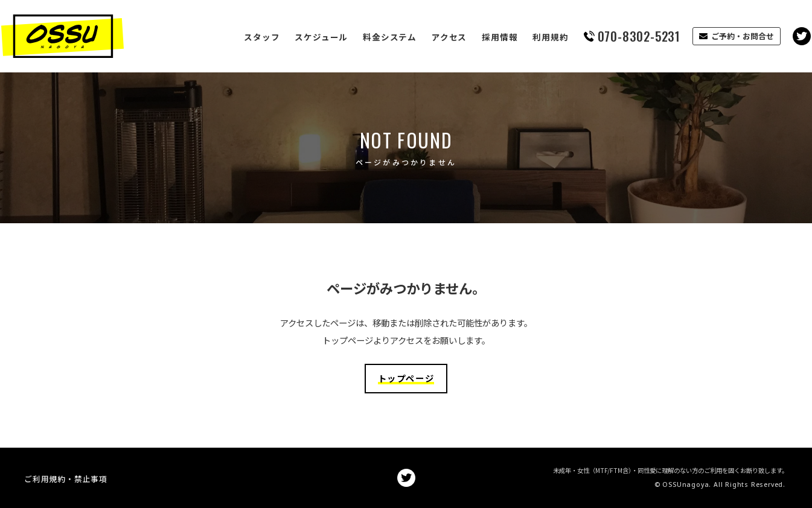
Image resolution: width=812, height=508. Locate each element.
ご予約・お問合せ (720, 36)
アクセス (426, 37)
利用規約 (527, 37)
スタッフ (239, 37)
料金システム (367, 37)
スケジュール (298, 37)
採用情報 (477, 37)
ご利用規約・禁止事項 (66, 478)
